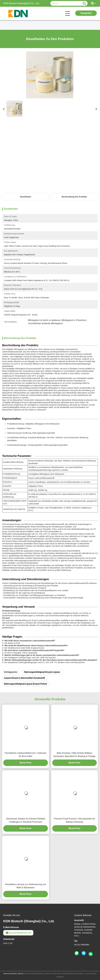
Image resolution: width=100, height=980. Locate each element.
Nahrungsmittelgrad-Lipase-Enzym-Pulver (26, 684)
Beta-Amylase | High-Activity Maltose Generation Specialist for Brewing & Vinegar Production (74, 755)
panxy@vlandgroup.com (18, 933)
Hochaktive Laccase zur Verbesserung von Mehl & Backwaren (26, 886)
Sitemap (20, 974)
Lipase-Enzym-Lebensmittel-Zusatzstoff (24, 678)
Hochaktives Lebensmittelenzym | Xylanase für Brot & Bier (26, 755)
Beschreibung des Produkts (74, 197)
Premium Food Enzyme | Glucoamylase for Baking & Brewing (74, 820)
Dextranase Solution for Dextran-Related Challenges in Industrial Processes (26, 820)
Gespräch (86, 13)
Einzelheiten (26, 197)
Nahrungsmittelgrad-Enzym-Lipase (42, 672)
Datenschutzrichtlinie (10, 974)
